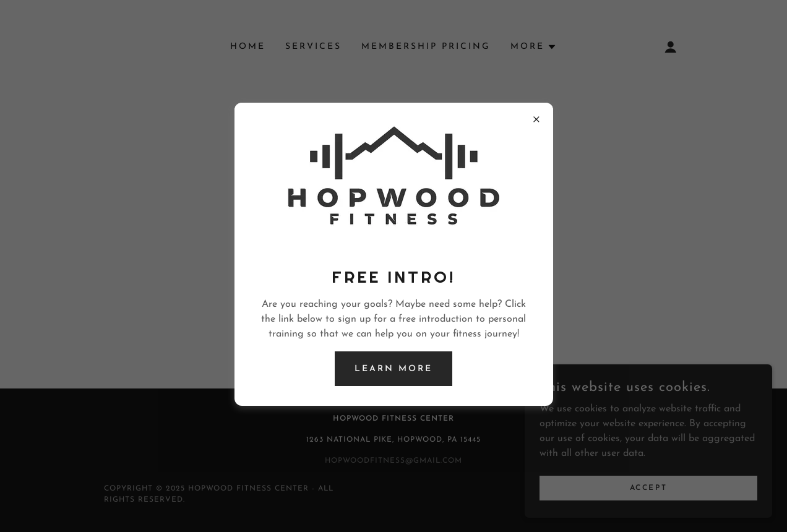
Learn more (393, 369)
